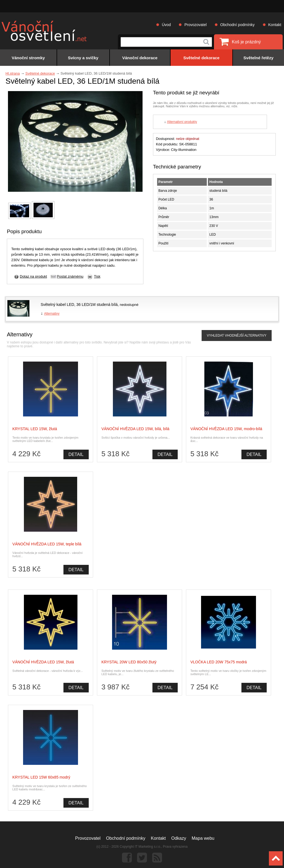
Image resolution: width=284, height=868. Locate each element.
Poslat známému (70, 276)
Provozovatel (195, 25)
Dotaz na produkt (33, 276)
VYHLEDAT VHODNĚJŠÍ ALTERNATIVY (237, 336)
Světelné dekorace (40, 73)
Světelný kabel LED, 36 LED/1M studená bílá (79, 305)
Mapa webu (203, 838)
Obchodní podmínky (237, 25)
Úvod (166, 25)
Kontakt (275, 25)
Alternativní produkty (182, 122)
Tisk (97, 276)
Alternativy (52, 314)
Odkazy (179, 838)
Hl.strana (13, 73)
